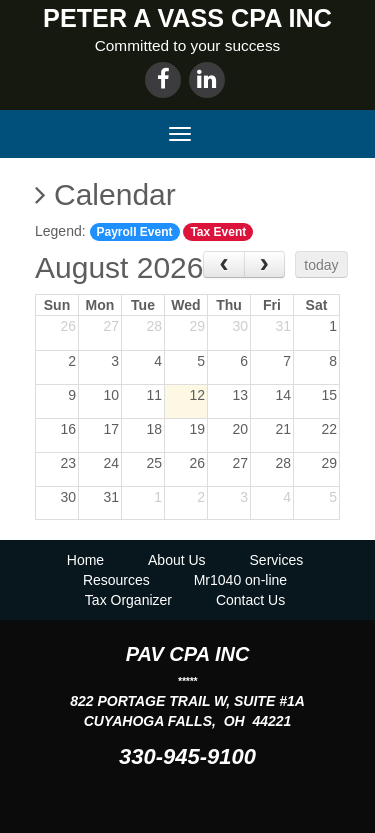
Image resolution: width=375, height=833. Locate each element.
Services (277, 560)
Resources (116, 580)
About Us (177, 560)
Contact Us (250, 600)
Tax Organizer (128, 600)
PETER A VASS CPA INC (187, 18)
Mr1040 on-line (240, 580)
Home (85, 560)
